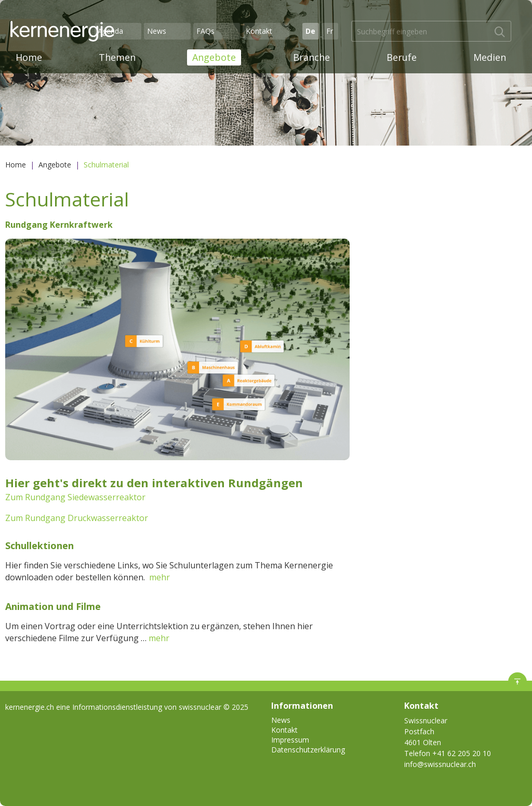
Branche (311, 57)
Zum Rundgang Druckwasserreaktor (77, 518)
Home (29, 57)
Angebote (214, 57)
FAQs (205, 31)
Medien (490, 57)
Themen (117, 57)
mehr (159, 577)
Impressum (290, 740)
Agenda (110, 31)
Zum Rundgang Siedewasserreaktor (75, 497)
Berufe (402, 57)
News (157, 31)
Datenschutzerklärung (308, 750)
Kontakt (259, 31)
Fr (330, 31)
